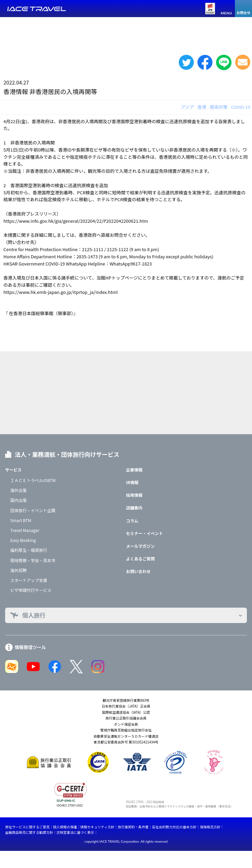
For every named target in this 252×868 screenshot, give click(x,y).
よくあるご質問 (141, 559)
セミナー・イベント (145, 533)
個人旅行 (34, 615)
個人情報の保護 (65, 827)
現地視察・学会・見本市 (33, 560)
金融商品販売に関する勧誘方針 (29, 832)
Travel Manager (25, 530)
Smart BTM (21, 520)
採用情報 (134, 495)
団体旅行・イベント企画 (33, 510)
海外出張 (18, 490)
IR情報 (132, 482)
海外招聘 (18, 570)
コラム (132, 521)
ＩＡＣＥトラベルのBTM (33, 480)
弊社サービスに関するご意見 (27, 827)
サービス (13, 470)
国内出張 (18, 500)
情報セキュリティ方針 (97, 827)
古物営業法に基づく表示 (75, 832)
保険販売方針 (210, 827)
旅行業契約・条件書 (133, 827)
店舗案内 (134, 508)
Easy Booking (23, 540)
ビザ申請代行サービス (31, 590)
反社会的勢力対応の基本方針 (174, 827)
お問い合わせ (138, 571)
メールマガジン (141, 546)
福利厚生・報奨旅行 (29, 550)
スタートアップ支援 (29, 580)
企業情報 (134, 470)
